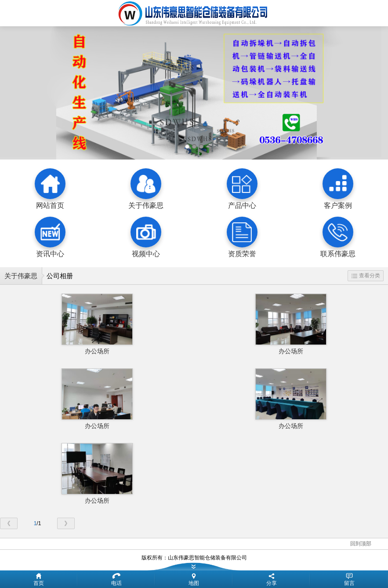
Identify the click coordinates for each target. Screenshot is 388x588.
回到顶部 (361, 544)
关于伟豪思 (21, 276)
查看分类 (366, 276)
